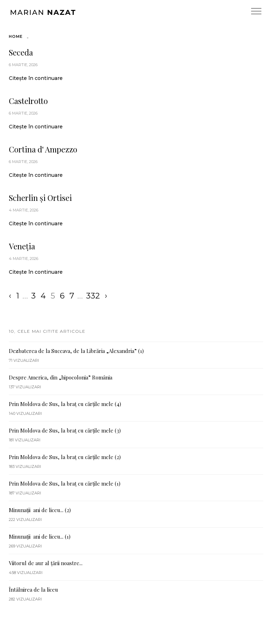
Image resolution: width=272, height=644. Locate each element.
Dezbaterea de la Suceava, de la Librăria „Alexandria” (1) (76, 351)
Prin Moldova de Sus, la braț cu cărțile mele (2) (65, 457)
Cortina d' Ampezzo (43, 149)
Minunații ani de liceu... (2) (40, 510)
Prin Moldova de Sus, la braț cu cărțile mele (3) (65, 430)
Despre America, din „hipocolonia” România (61, 377)
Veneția (22, 246)
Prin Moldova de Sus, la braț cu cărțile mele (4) (65, 404)
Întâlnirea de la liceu (33, 590)
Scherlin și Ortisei (40, 198)
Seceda (21, 52)
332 (93, 296)
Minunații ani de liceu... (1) (40, 536)
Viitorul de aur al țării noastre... (46, 563)
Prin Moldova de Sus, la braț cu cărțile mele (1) (65, 483)
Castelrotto (28, 101)
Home (16, 36)
